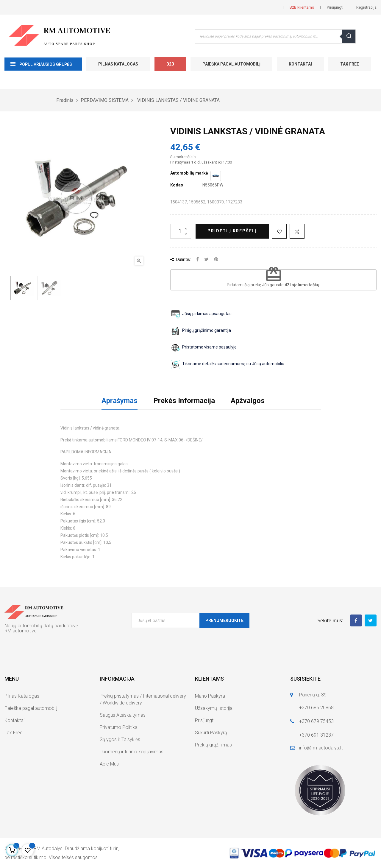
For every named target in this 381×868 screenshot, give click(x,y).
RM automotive (21, 631)
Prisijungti (205, 720)
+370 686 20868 (316, 708)
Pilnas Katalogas (118, 64)
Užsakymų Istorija (214, 708)
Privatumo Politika (119, 727)
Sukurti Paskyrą (211, 733)
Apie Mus (109, 764)
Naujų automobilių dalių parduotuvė (41, 626)
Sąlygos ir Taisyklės (120, 739)
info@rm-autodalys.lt (321, 748)
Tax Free (350, 64)
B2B (170, 64)
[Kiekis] (181, 231)
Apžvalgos (248, 401)
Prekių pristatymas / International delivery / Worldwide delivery (143, 699)
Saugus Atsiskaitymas (123, 715)
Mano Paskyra (210, 696)
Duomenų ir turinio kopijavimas (132, 752)
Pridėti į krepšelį (232, 231)
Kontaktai (300, 64)
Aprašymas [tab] (120, 401)
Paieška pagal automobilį (231, 64)
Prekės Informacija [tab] (184, 401)
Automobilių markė (189, 173)
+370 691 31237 (316, 735)
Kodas (177, 185)
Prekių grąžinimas (213, 745)
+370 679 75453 (316, 721)
